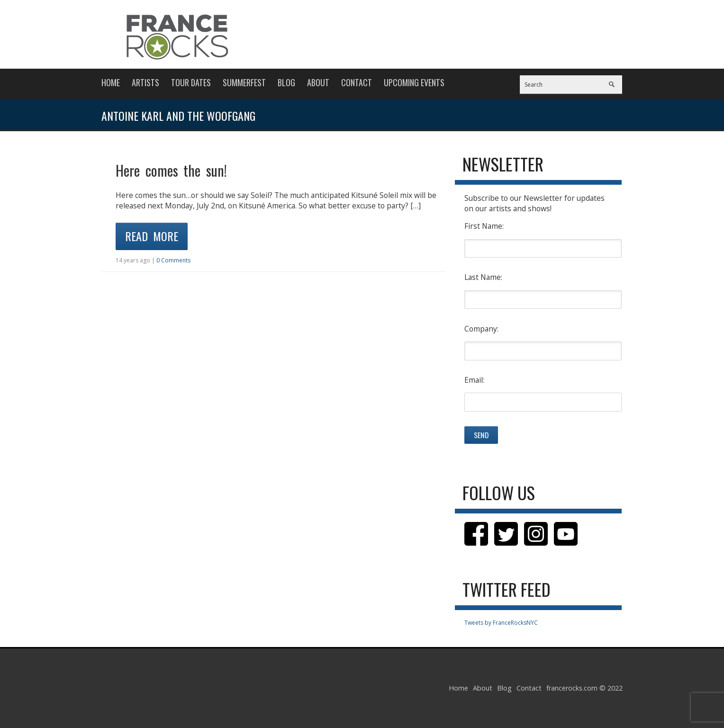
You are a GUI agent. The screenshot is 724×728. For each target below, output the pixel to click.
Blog (286, 82)
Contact (357, 82)
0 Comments (173, 260)
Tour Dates (191, 82)
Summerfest (244, 82)
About (318, 82)
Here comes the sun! (171, 170)
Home (111, 82)
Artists (145, 82)
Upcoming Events (414, 82)
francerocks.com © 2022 (584, 688)
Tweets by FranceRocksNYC (501, 623)
